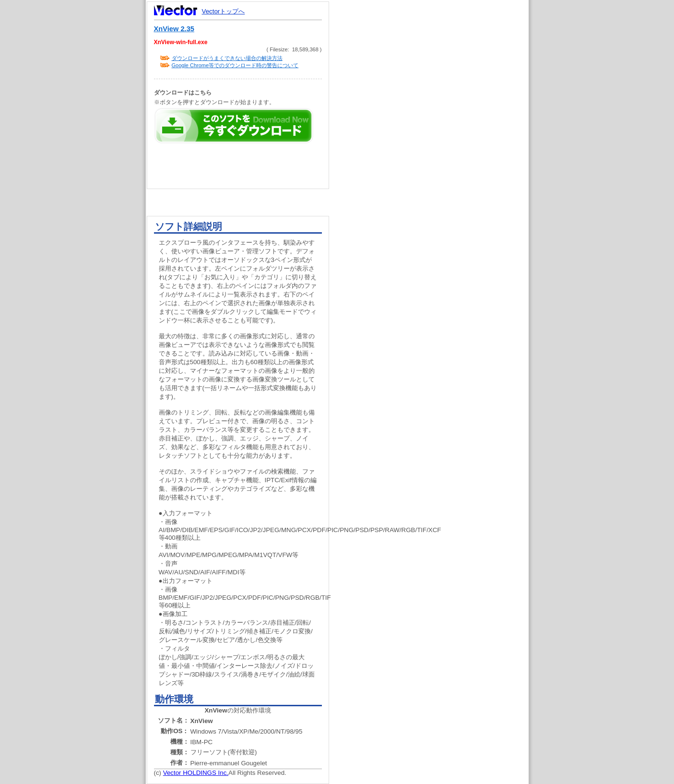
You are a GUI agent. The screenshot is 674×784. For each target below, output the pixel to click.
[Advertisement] (437, 182)
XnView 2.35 (174, 29)
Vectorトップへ (224, 11)
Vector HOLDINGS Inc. (196, 773)
